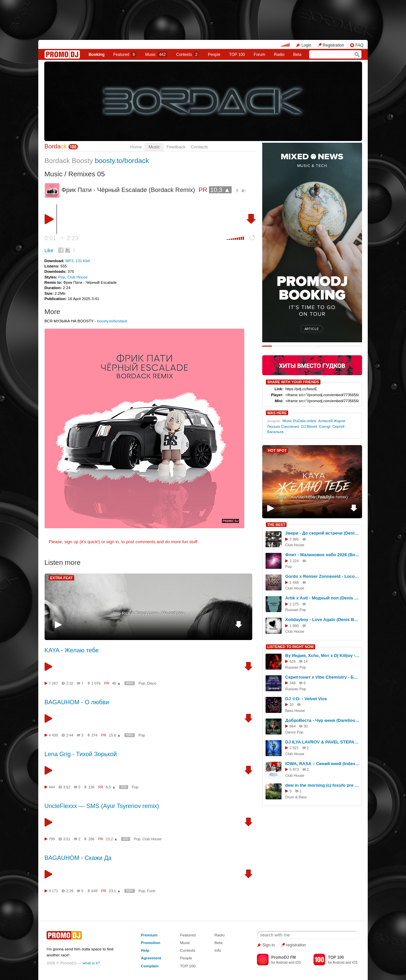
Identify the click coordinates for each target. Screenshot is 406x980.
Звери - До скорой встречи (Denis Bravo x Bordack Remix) (322, 533)
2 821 (294, 748)
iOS (298, 963)
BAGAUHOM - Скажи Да (78, 858)
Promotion (150, 943)
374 (95, 735)
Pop (62, 277)
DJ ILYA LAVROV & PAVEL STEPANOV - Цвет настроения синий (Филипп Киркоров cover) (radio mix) (322, 742)
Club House (77, 277)
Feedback (176, 147)
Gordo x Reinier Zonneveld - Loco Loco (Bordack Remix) (322, 576)
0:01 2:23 (62, 238)
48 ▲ (116, 683)
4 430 (54, 735)
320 (124, 787)
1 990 (294, 626)
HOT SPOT (277, 450)
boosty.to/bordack (122, 161)
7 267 (54, 683)
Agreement (151, 958)
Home (136, 147)
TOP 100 (237, 55)
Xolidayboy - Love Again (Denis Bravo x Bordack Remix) (322, 620)
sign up (71, 542)
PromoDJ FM (284, 957)
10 (292, 705)
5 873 (294, 769)
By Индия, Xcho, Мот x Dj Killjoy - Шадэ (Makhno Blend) (322, 655)
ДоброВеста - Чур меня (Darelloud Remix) (322, 720)
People (214, 55)
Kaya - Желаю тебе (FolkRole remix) (312, 497)
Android (282, 963)
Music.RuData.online (300, 421)
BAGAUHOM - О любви (77, 702)
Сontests (188, 55)
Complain (150, 966)
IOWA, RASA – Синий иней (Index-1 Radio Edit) (322, 764)
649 (95, 891)
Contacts (199, 147)
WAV (130, 683)
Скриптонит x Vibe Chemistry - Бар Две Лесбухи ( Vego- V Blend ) (322, 677)
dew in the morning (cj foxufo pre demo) (322, 785)
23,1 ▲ (115, 891)
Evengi (325, 426)
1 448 (294, 582)
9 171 (54, 891)
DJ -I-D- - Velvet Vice (306, 699)
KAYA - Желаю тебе (72, 650)
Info (218, 950)
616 (293, 661)
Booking (97, 55)
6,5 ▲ (111, 787)
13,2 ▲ (112, 839)
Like (49, 250)
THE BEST (276, 525)
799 (52, 839)
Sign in (269, 945)
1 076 (96, 683)
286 (91, 839)
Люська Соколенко (283, 426)
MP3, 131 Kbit (77, 261)
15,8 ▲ (115, 735)
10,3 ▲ (220, 190)
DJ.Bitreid (309, 426)
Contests (188, 950)
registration (296, 945)
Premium (149, 935)
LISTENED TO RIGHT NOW (291, 647)
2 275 (294, 604)
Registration (333, 45)
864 (293, 726)
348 (293, 683)
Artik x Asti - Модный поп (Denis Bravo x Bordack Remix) (322, 598)
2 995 (294, 539)
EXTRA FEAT (62, 578)
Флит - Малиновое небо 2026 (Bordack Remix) (322, 555)
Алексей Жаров (332, 421)
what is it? (91, 963)
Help (145, 950)
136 (91, 787)
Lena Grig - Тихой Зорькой (81, 754)
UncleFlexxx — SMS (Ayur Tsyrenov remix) (102, 806)
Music (156, 55)
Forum (259, 55)
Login (306, 45)
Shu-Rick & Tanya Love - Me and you (148, 613)
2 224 (294, 561)
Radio (279, 55)
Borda (56, 146)
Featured (125, 55)
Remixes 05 (87, 174)
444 (52, 787)
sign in (113, 542)
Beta (297, 55)
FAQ (359, 45)
